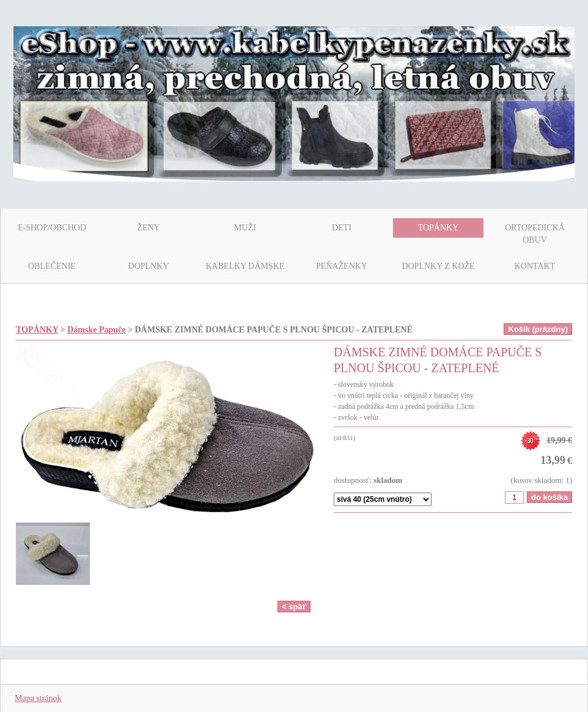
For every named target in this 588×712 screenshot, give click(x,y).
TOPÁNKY (37, 330)
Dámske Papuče (96, 330)
